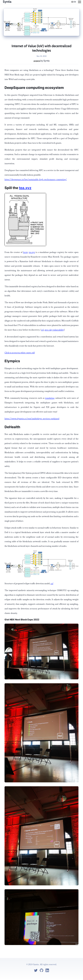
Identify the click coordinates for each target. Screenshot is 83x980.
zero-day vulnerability (54, 330)
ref (42, 330)
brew (25, 252)
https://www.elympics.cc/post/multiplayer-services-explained (32, 419)
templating (50, 398)
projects (37, 61)
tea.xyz (25, 188)
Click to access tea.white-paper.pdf (20, 353)
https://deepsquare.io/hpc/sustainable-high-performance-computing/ (36, 179)
